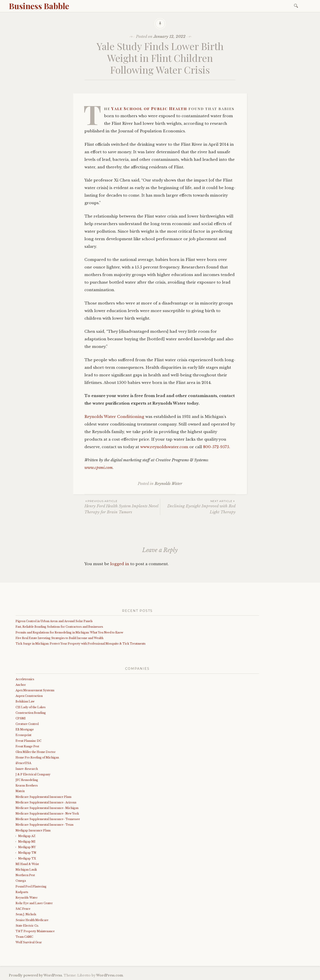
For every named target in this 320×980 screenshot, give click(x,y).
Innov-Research (27, 769)
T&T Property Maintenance (35, 931)
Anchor (21, 685)
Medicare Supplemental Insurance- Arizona (46, 802)
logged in (120, 564)
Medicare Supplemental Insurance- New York (47, 814)
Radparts (22, 892)
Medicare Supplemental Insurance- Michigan (47, 808)
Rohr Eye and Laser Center (34, 903)
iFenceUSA (23, 763)
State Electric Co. (27, 926)
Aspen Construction (29, 696)
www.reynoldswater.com (164, 447)
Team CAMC (24, 937)
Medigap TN (27, 853)
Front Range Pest (27, 746)
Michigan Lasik (26, 870)
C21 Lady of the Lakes (31, 707)
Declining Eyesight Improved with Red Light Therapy (198, 507)
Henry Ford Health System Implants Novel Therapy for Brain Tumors (122, 507)
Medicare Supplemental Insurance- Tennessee (48, 819)
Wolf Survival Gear (29, 942)
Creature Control (27, 724)
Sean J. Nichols (26, 914)
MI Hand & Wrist (27, 864)
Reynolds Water (168, 484)
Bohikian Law (25, 701)
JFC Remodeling (27, 780)
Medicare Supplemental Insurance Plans (44, 797)
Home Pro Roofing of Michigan (37, 757)
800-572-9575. (217, 447)
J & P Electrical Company (33, 774)
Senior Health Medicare (32, 920)
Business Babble (39, 6)
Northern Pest (25, 875)
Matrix (20, 791)
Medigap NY (27, 847)
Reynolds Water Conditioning (114, 417)
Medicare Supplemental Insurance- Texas (45, 825)
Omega (21, 881)
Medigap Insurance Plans (33, 830)
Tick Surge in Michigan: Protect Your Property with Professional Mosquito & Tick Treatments (81, 644)
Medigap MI (27, 842)
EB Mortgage (25, 729)
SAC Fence (23, 909)
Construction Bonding (31, 713)
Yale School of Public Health (149, 109)
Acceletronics (25, 679)
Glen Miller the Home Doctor (36, 752)
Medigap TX (27, 858)
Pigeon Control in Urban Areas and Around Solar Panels (54, 621)
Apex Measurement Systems (35, 690)
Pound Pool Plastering (31, 886)
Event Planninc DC (28, 741)
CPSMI (21, 718)
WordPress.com (110, 975)
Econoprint (23, 735)
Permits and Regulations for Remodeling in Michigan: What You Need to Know (69, 632)
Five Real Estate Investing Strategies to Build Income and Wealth (59, 638)
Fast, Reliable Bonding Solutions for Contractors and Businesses (59, 627)
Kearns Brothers (27, 785)
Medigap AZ (27, 836)
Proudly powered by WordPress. (36, 975)
